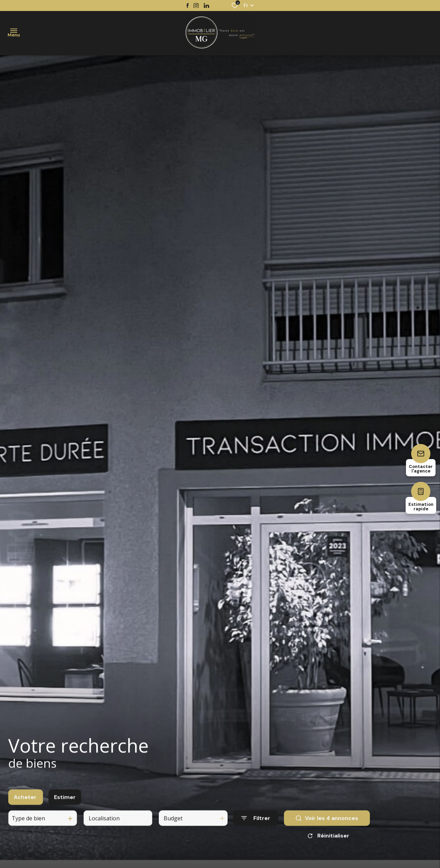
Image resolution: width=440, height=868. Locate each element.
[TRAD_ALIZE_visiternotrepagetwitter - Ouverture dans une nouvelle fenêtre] (206, 6)
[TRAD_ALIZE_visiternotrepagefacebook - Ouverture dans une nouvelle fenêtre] (188, 6)
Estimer (65, 803)
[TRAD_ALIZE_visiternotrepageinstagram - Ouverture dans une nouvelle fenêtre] (196, 6)
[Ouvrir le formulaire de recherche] (256, 824)
